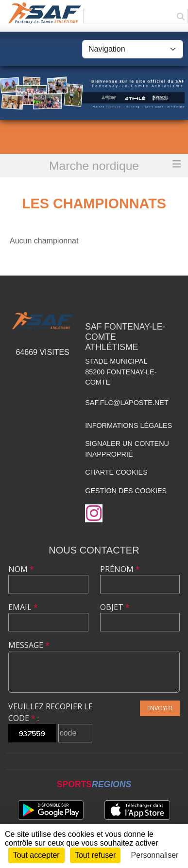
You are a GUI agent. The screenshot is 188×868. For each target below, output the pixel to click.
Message (29, 645)
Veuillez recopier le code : (51, 712)
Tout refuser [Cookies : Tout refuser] (95, 855)
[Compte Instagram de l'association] (94, 513)
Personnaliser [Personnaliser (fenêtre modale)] (155, 855)
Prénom (120, 569)
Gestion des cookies (126, 491)
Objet (115, 607)
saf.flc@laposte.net (127, 403)
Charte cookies (116, 472)
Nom (21, 569)
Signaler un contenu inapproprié (127, 449)
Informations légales (128, 425)
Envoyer (160, 708)
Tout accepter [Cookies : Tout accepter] (36, 855)
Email (23, 607)
